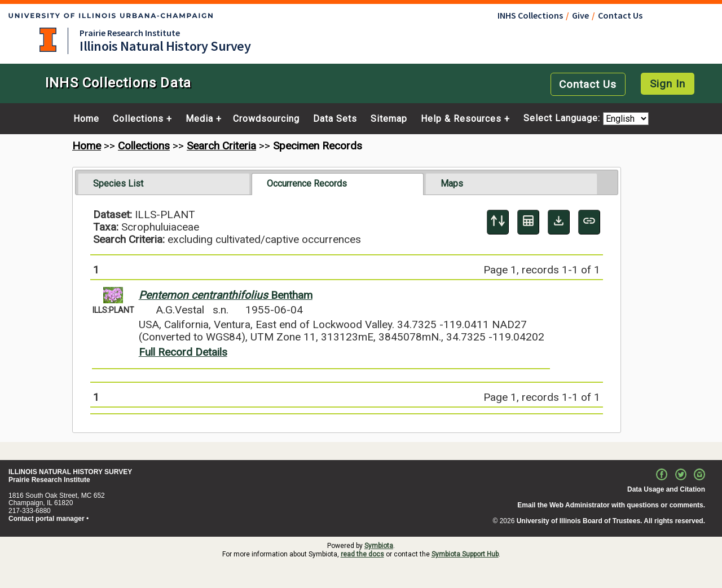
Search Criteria (221, 146)
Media (199, 119)
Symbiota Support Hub (465, 554)
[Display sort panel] (498, 222)
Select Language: (563, 119)
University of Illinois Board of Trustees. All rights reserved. (611, 521)
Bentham (226, 295)
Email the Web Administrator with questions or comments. (611, 505)
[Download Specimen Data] (559, 222)
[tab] (164, 184)
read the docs (362, 554)
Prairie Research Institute (130, 33)
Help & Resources (461, 119)
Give (580, 15)
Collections (138, 119)
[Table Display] (528, 222)
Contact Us (620, 15)
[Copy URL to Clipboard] (589, 222)
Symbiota (379, 546)
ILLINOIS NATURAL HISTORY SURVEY (70, 472)
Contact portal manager (47, 519)
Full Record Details (183, 352)
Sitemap (389, 119)
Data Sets (335, 119)
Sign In (668, 84)
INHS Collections (530, 15)
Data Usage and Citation (666, 489)
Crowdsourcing (266, 119)
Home (86, 119)
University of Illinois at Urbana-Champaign (48, 40)
